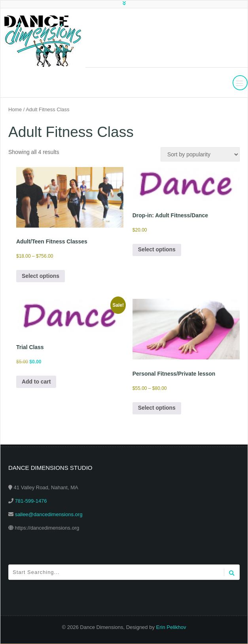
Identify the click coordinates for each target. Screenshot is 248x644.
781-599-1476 (31, 501)
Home (15, 109)
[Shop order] (200, 154)
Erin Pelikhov (171, 628)
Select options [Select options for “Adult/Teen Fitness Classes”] (41, 276)
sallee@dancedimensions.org (49, 515)
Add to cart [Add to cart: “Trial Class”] (36, 382)
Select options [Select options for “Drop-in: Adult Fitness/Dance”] (157, 250)
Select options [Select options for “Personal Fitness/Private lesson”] (157, 408)
